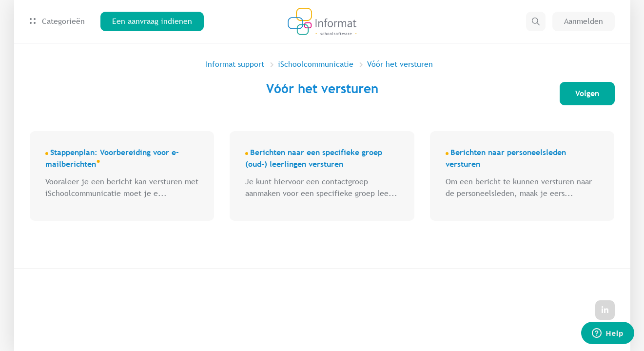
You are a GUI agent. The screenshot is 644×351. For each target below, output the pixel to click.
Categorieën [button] (57, 21)
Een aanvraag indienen (152, 21)
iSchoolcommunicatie (316, 64)
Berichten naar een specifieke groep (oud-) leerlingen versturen (314, 158)
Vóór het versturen (400, 64)
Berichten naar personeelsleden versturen (506, 158)
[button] (536, 21)
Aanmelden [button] (584, 21)
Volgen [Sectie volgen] (587, 93)
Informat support (235, 64)
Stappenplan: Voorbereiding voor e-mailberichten (112, 158)
